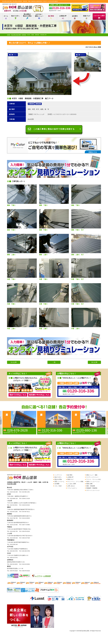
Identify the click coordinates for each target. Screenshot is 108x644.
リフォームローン (72, 488)
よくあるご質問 (72, 484)
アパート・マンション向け (94, 479)
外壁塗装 (31, 104)
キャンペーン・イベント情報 (75, 482)
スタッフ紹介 (58, 486)
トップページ (58, 475)
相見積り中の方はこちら (39, 395)
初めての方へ (15, 17)
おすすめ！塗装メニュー (39, 16)
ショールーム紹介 (99, 17)
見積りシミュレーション (93, 482)
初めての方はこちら (18, 395)
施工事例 (51, 17)
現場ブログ (87, 17)
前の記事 (94, 362)
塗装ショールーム (59, 482)
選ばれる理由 (58, 479)
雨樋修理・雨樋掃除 (92, 488)
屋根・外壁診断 (91, 486)
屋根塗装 (38, 104)
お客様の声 (63, 17)
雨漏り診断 (89, 484)
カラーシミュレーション (93, 490)
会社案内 (75, 17)
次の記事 (14, 362)
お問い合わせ (71, 486)
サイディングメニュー (92, 477)
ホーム (6, 17)
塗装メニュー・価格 (92, 475)
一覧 (54, 362)
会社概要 (57, 484)
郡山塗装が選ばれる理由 (27, 16)
